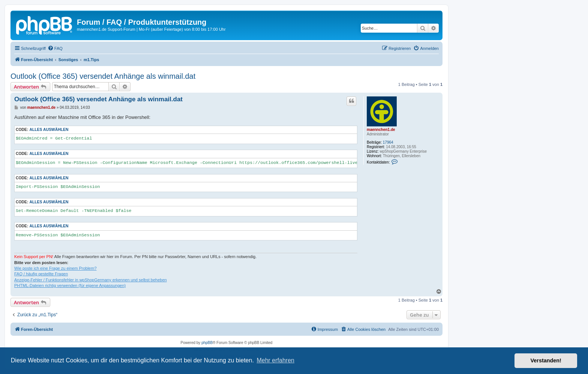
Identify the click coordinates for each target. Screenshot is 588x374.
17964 (388, 142)
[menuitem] (55, 48)
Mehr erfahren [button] (275, 360)
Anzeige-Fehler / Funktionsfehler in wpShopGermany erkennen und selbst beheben (91, 280)
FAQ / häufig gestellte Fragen (41, 274)
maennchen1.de (381, 130)
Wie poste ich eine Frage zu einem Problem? (55, 268)
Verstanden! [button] (546, 360)
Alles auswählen (49, 130)
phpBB (207, 343)
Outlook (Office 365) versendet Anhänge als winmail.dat (103, 76)
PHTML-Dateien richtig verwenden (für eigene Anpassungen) (70, 285)
